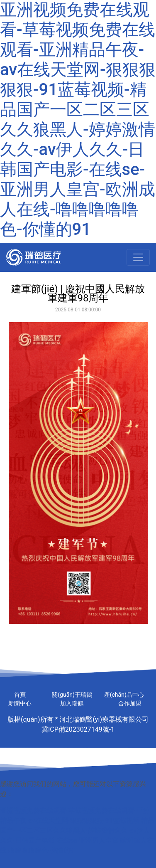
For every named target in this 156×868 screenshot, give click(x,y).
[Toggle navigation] (138, 257)
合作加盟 (130, 703)
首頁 (20, 695)
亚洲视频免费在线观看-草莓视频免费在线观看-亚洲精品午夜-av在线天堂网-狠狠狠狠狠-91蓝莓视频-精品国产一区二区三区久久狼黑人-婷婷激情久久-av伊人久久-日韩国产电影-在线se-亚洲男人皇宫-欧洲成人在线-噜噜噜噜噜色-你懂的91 (78, 120)
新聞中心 (20, 703)
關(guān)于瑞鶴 (72, 695)
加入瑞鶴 (72, 703)
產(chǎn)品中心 (124, 695)
